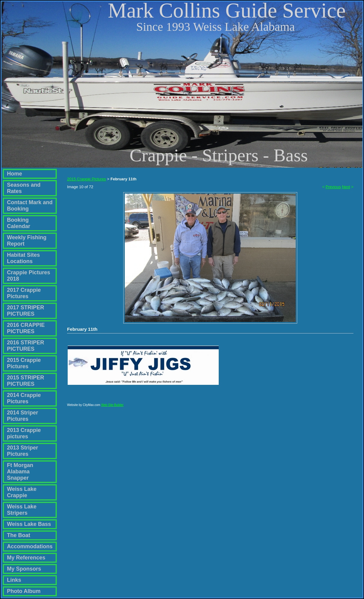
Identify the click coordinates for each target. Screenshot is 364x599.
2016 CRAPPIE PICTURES (26, 328)
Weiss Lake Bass (29, 524)
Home (14, 174)
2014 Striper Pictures (23, 416)
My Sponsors (24, 569)
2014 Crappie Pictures (24, 398)
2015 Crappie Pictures (24, 363)
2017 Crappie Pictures (24, 293)
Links (14, 580)
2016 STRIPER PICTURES (26, 346)
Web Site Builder (112, 408)
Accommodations (30, 546)
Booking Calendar (19, 223)
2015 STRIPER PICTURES (26, 381)
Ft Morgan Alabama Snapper (20, 472)
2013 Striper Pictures (23, 451)
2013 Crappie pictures (24, 433)
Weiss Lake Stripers (22, 510)
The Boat (19, 535)
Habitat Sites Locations (23, 258)
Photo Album (24, 591)
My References (26, 558)
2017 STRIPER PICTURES (26, 311)
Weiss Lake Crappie (22, 492)
